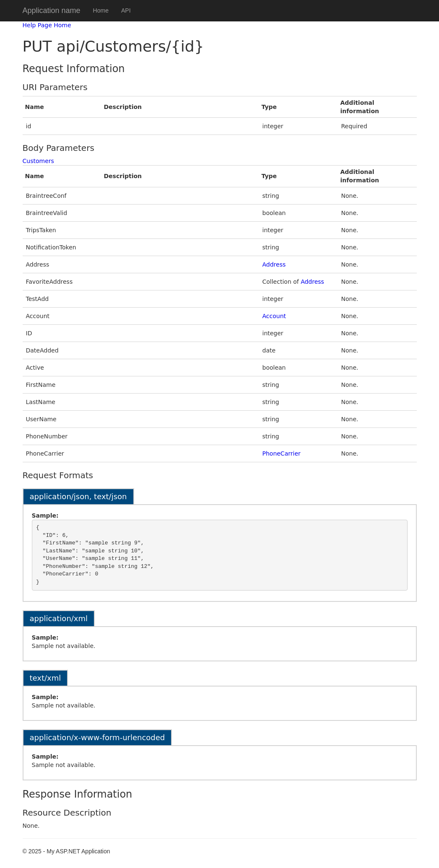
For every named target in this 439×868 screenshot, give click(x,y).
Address (274, 264)
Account (274, 316)
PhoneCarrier (282, 453)
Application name (52, 10)
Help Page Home (47, 25)
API (126, 10)
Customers (38, 161)
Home (101, 10)
